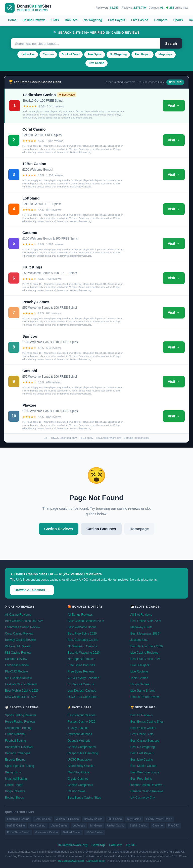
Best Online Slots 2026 (146, 621)
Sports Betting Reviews (21, 715)
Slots (55, 20)
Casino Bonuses (101, 529)
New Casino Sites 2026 (21, 697)
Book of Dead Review (145, 697)
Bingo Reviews (15, 791)
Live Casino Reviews (144, 653)
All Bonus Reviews (80, 615)
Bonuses (71, 20)
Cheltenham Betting (18, 728)
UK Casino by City (143, 798)
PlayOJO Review (16, 672)
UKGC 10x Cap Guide (82, 697)
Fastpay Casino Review (21, 684)
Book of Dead (71, 54)
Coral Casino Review (19, 634)
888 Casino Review (18, 653)
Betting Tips (13, 772)
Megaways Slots (141, 627)
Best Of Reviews (142, 715)
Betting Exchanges (18, 753)
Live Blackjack (140, 665)
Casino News (77, 791)
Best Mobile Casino (143, 766)
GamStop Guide (78, 772)
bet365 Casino (16, 825)
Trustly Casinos (78, 728)
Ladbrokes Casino (18, 819)
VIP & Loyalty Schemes (83, 678)
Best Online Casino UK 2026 (24, 621)
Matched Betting (16, 779)
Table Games (139, 678)
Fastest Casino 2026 (81, 722)
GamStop (98, 845)
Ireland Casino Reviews (146, 785)
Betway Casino (93, 819)
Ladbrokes (28, 54)
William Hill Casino (67, 819)
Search (171, 44)
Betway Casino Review (20, 640)
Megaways (165, 54)
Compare (161, 20)
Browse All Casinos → (32, 590)
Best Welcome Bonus (82, 627)
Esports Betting (15, 760)
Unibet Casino (116, 825)
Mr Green (96, 825)
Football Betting (15, 741)
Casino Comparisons (82, 747)
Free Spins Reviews (81, 672)
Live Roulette (139, 672)
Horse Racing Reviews (20, 722)
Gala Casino (38, 825)
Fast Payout (117, 20)
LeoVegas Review (17, 665)
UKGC (131, 845)
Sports (178, 20)
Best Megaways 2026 (145, 634)
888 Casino (115, 819)
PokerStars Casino (19, 832)
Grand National (15, 734)
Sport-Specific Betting (19, 766)
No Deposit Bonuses (81, 659)
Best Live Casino (142, 760)
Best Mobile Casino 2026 (22, 691)
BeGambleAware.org (73, 845)
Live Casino (140, 20)
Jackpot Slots (139, 640)
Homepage (139, 529)
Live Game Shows (143, 691)
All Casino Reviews (18, 615)
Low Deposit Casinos (82, 691)
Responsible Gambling (83, 753)
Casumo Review (16, 659)
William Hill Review (18, 646)
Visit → (174, 105)
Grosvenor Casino (47, 832)
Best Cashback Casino (83, 640)
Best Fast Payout (142, 753)
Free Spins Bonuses (81, 665)
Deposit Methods (79, 741)
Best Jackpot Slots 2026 (147, 646)
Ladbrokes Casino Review (22, 627)
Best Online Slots (142, 734)
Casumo (48, 54)
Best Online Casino (143, 728)
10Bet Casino (95, 832)
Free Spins (94, 54)
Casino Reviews (34, 20)
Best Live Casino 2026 (146, 659)
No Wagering (93, 20)
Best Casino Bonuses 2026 (86, 621)
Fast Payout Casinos (82, 715)
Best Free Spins (141, 779)
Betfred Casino (72, 832)
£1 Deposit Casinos (81, 684)
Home (12, 20)
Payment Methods (80, 734)
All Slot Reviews (141, 615)
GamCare (115, 845)
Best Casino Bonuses (145, 741)
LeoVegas (79, 825)
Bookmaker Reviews (19, 747)
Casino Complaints (80, 785)
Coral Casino (43, 819)
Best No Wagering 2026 (84, 653)
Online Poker (14, 785)
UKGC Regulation (80, 760)
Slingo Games (140, 684)
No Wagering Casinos (82, 646)
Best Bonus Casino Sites (84, 798)
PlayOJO (174, 825)
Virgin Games (59, 825)
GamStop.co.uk (96, 861)
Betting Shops (14, 798)
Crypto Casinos (78, 779)
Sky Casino (134, 819)
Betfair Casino (138, 825)
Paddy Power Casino (159, 819)
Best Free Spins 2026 (82, 634)
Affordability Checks (81, 766)
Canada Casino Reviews (147, 791)
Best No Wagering (143, 747)
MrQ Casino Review (18, 678)
